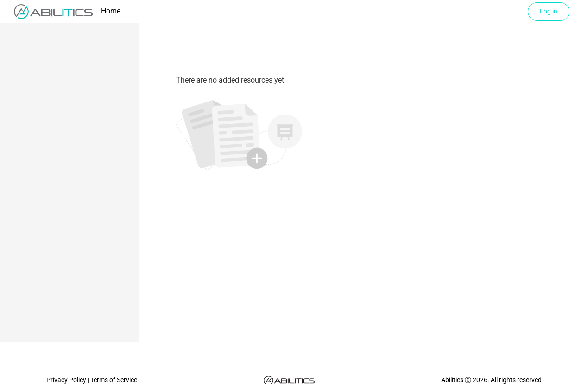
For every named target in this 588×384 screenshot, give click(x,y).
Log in (549, 11)
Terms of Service (114, 380)
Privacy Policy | (68, 380)
